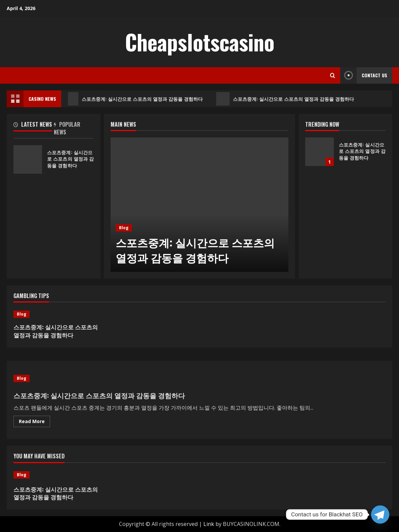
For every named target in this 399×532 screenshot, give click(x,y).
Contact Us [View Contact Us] (364, 75)
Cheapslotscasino (200, 42)
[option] (199, 205)
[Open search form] (333, 75)
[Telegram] (380, 515)
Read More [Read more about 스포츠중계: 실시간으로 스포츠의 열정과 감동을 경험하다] (34, 422)
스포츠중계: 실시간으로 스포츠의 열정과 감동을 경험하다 (136, 99)
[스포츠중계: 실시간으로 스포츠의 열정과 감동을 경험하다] (199, 205)
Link (209, 524)
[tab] (34, 126)
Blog (124, 228)
